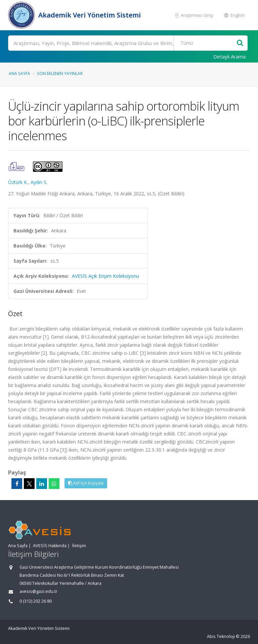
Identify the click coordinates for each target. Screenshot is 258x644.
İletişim (79, 546)
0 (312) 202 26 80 (36, 601)
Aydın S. (39, 182)
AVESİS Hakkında (50, 546)
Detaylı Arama (229, 56)
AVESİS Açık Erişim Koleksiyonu (105, 276)
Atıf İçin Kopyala (86, 483)
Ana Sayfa (19, 73)
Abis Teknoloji (221, 636)
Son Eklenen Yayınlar (60, 73)
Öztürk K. (18, 182)
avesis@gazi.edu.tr (38, 591)
